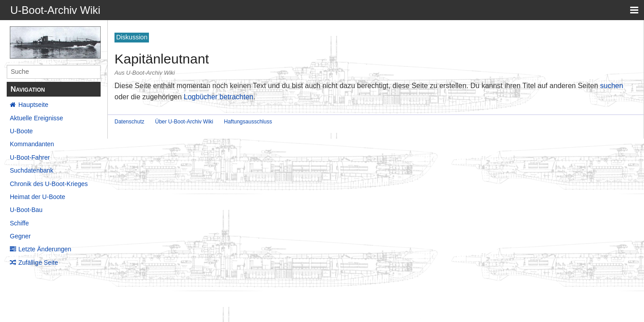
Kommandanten (32, 144)
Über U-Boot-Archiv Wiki (184, 122)
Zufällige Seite (38, 263)
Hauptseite (33, 105)
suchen (612, 86)
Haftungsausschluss (248, 122)
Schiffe (19, 223)
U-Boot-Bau (26, 210)
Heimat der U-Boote (38, 197)
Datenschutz (129, 122)
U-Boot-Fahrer (30, 157)
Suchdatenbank (32, 170)
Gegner (20, 236)
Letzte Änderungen (45, 249)
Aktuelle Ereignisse (36, 118)
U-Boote (21, 131)
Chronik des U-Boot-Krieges (49, 184)
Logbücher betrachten (219, 97)
